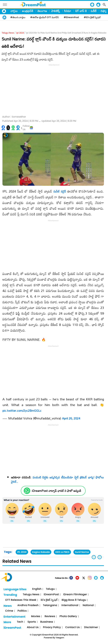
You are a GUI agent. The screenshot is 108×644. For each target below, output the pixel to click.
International (70, 605)
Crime (9, 611)
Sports (32, 622)
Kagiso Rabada (41, 552)
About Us (33, 627)
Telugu (50, 589)
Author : (14, 117)
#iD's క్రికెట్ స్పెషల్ (92, 17)
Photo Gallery (68, 616)
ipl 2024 (20, 33)
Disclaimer (91, 627)
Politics (22, 611)
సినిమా (68, 11)
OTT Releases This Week (21, 600)
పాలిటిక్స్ (56, 11)
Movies (36, 616)
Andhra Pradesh (28, 605)
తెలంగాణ (42, 11)
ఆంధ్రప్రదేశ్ (28, 11)
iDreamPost (51, 595)
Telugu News (8, 33)
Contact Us (73, 627)
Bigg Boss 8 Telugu (74, 600)
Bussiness (47, 622)
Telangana (50, 605)
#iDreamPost (71, 17)
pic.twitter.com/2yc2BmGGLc (22, 411)
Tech (20, 622)
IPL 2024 (22, 552)
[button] (100, 557)
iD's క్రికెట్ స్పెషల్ (49, 600)
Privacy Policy (52, 627)
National (88, 605)
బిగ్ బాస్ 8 (81, 11)
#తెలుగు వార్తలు (18, 17)
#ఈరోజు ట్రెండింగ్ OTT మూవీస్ (45, 17)
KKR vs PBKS (62, 552)
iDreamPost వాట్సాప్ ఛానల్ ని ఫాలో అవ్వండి (56, 491)
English (37, 589)
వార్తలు (14, 11)
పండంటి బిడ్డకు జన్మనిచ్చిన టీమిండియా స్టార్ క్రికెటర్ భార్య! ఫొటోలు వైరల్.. (57, 479)
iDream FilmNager (75, 595)
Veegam (60, 638)
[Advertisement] (54, 89)
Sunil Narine (82, 552)
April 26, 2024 (71, 418)
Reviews (50, 616)
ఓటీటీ (94, 11)
